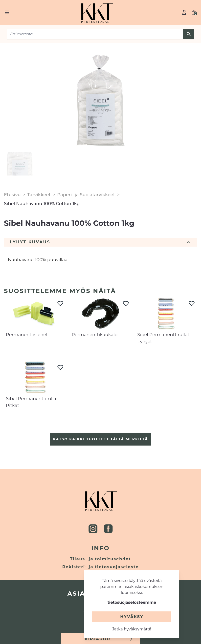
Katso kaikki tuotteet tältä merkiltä (101, 439)
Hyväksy (132, 617)
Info (101, 548)
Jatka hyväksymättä (132, 629)
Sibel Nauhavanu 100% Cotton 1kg (42, 204)
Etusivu (12, 195)
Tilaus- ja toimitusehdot (101, 559)
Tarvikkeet (39, 195)
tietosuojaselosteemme (132, 602)
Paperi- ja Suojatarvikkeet (86, 195)
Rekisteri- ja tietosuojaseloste (101, 567)
